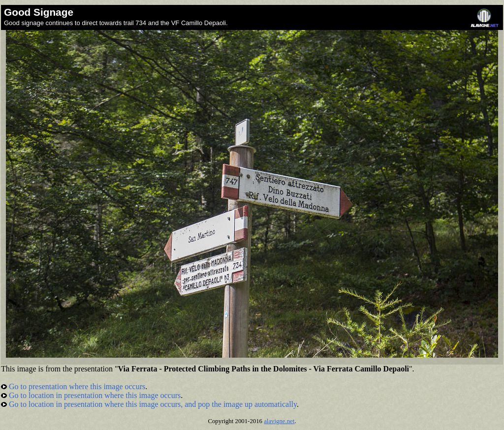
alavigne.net (279, 421)
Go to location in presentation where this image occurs (91, 395)
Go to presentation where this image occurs (73, 386)
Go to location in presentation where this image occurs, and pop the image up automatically (149, 404)
